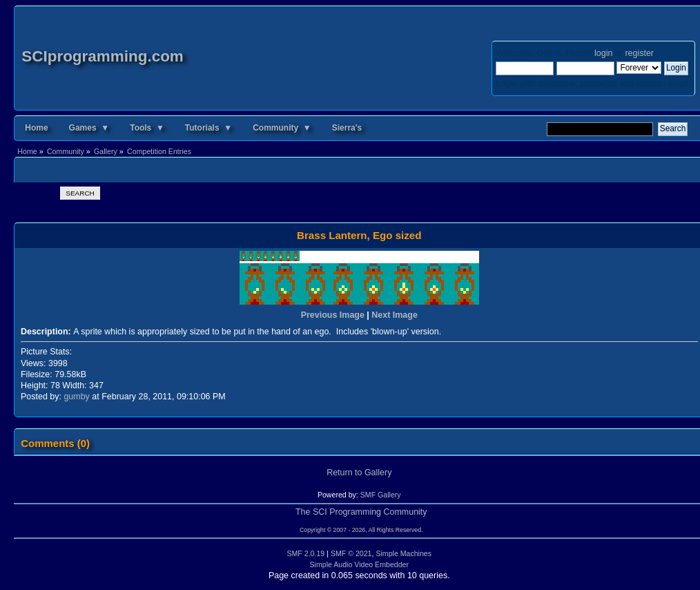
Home (36, 128)
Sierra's (347, 128)
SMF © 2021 (351, 553)
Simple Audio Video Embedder (360, 564)
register (639, 53)
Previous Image (333, 315)
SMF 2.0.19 (305, 553)
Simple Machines (404, 553)
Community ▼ (282, 128)
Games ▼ (89, 128)
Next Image (395, 315)
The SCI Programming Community (361, 512)
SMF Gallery (381, 495)
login (603, 53)
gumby (76, 397)
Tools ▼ (147, 128)
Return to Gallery (359, 473)
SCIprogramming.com (103, 56)
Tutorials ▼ (208, 128)
